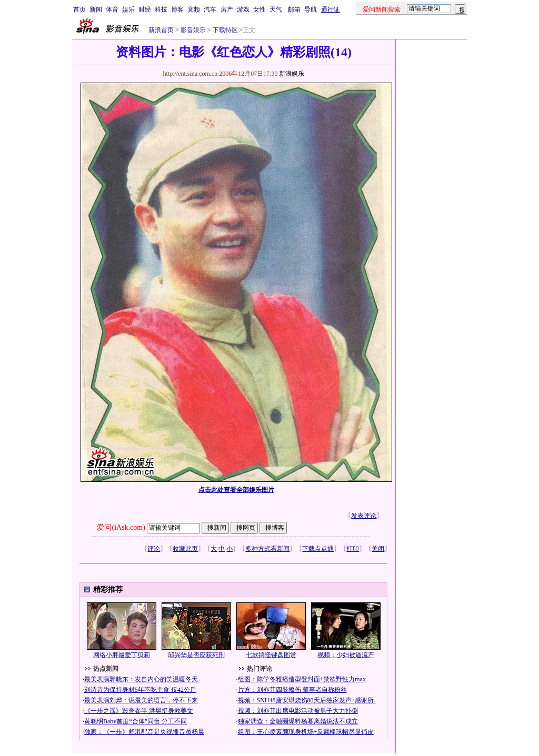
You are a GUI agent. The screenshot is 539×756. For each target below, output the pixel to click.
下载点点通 (318, 549)
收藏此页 (185, 549)
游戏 (243, 9)
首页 (79, 9)
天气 (276, 9)
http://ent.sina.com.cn (191, 74)
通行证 (331, 9)
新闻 (96, 9)
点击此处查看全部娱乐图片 (236, 490)
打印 (353, 549)
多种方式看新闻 (267, 549)
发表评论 (364, 516)
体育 (112, 9)
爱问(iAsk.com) (121, 527)
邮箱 (294, 9)
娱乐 (128, 9)
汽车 (210, 9)
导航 (311, 9)
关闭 (378, 549)
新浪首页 (161, 30)
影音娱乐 (193, 30)
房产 (227, 9)
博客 (177, 9)
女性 (259, 9)
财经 (145, 9)
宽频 (194, 9)
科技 (161, 9)
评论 (154, 549)
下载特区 (224, 30)
